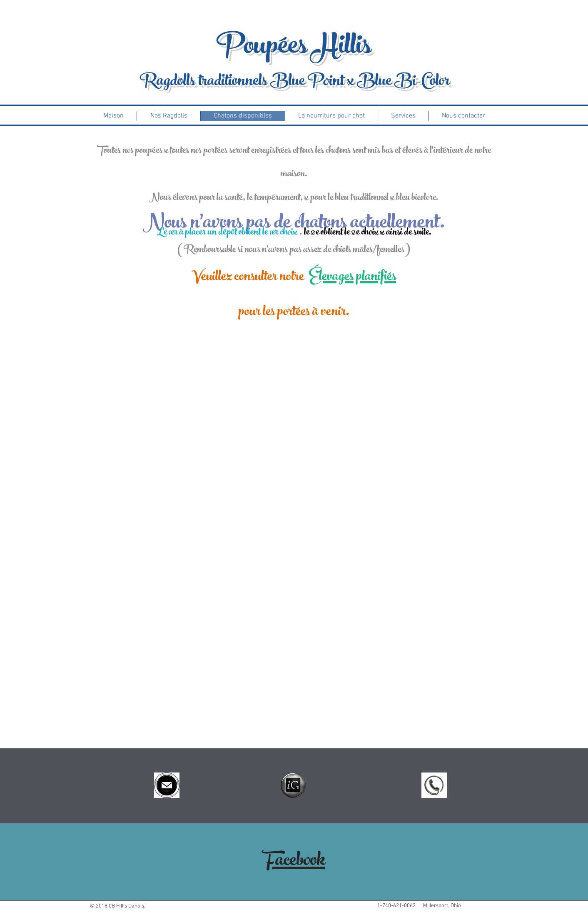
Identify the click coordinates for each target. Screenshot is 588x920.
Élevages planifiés (353, 278)
